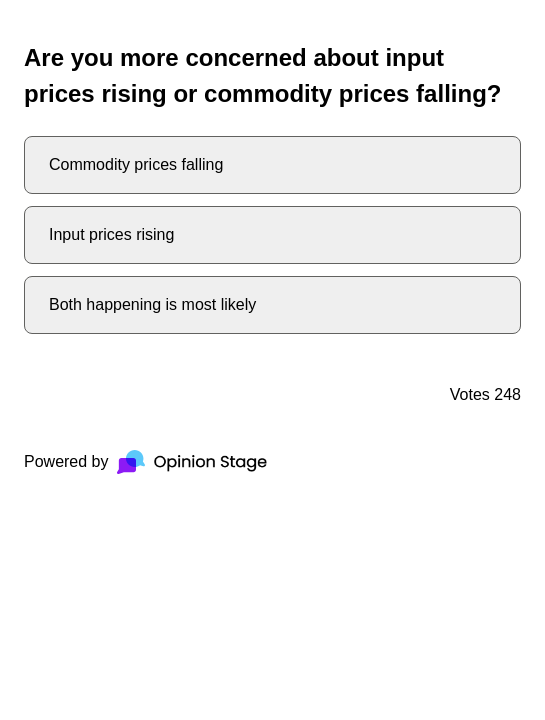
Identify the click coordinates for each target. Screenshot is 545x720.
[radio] (272, 165)
